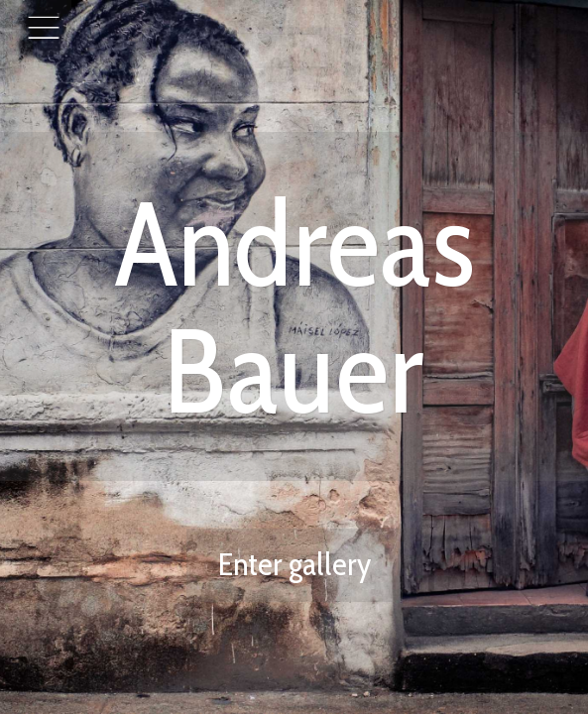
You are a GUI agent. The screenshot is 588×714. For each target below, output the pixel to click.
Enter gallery (294, 564)
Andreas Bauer (294, 306)
